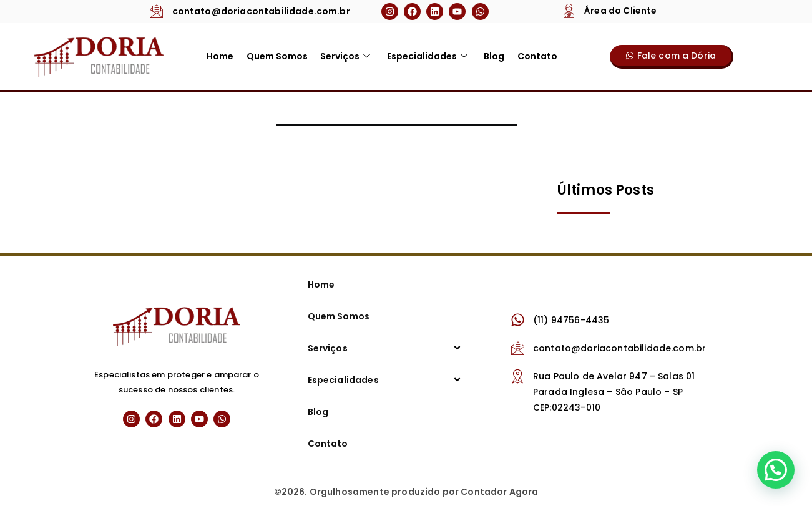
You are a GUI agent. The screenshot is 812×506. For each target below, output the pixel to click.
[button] (776, 470)
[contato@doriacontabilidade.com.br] (157, 11)
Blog (493, 56)
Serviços (345, 56)
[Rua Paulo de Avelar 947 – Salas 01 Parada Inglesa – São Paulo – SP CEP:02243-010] (518, 376)
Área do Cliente (620, 11)
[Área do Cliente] (569, 10)
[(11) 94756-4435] (518, 320)
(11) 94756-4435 (571, 320)
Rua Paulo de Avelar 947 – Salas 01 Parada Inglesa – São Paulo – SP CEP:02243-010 (614, 392)
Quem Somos (277, 56)
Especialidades (427, 56)
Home (221, 56)
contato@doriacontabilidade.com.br (261, 11)
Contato (536, 56)
